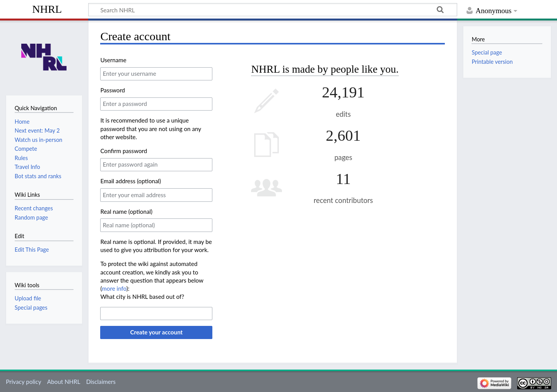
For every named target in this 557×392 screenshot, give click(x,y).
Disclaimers (101, 382)
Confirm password (124, 151)
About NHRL (64, 382)
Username (113, 60)
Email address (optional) (131, 181)
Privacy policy (23, 382)
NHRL (47, 9)
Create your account (156, 332)
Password (113, 90)
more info (114, 288)
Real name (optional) (126, 211)
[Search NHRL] (273, 10)
